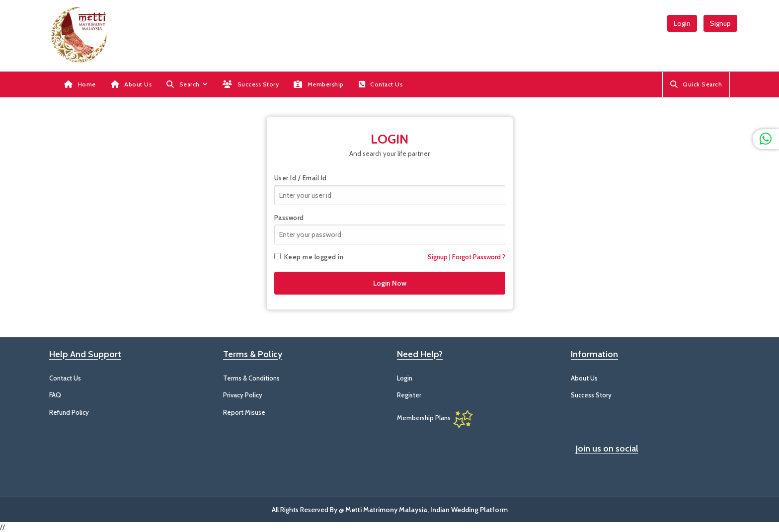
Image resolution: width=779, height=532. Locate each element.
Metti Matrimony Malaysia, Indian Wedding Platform (427, 510)
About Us (131, 84)
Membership (319, 84)
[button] (187, 84)
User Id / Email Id (301, 178)
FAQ (55, 395)
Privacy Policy (243, 395)
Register (409, 395)
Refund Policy (69, 412)
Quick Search (696, 84)
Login (682, 23)
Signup (720, 23)
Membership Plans (436, 418)
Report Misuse (244, 412)
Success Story (251, 84)
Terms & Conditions (251, 378)
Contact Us (381, 84)
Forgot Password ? (479, 257)
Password (289, 218)
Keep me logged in (309, 257)
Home (80, 84)
